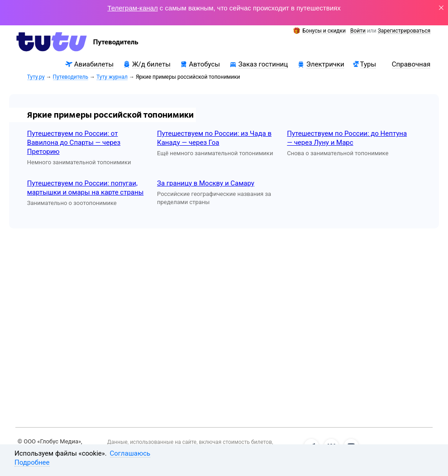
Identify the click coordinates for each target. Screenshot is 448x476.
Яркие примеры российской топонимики (110, 115)
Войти (358, 31)
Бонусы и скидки (324, 31)
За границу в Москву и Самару (206, 183)
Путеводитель (71, 77)
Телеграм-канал (132, 8)
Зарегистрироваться (404, 31)
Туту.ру (36, 77)
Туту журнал (112, 77)
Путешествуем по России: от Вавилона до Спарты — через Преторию (74, 143)
